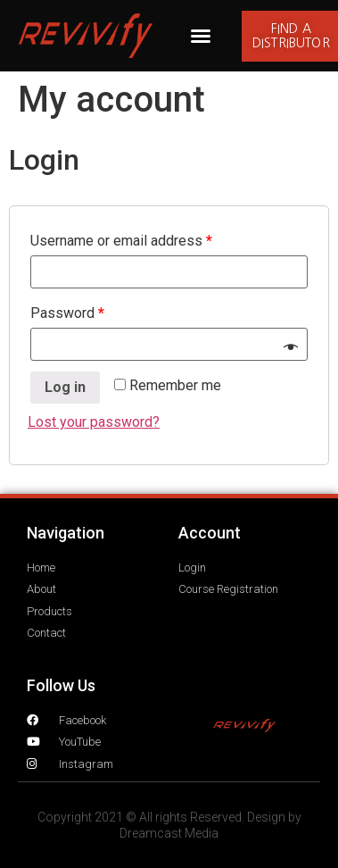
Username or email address (121, 241)
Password (67, 313)
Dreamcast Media (169, 833)
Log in (65, 387)
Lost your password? (94, 422)
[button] (201, 36)
